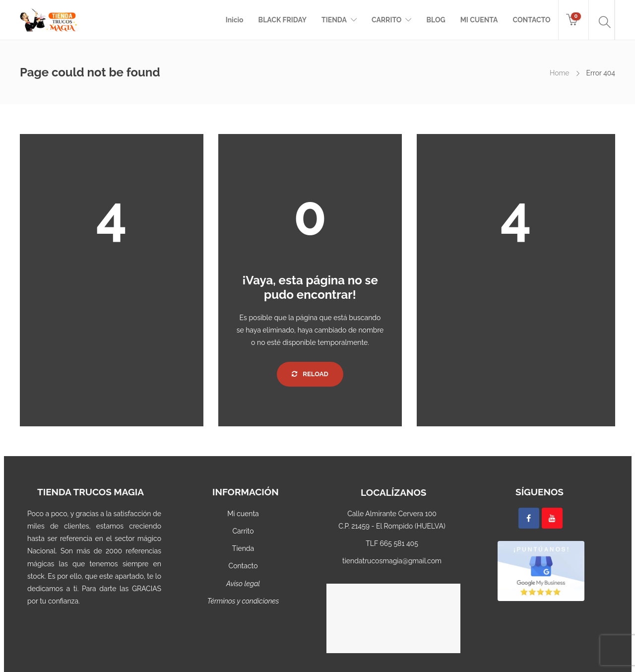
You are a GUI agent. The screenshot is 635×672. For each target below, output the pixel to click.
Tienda (243, 548)
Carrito (243, 531)
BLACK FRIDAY (283, 20)
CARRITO (387, 20)
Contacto (243, 566)
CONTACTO (531, 20)
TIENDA (334, 20)
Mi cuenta (243, 514)
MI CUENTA (479, 20)
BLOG (436, 20)
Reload (310, 374)
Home (560, 73)
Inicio (235, 20)
